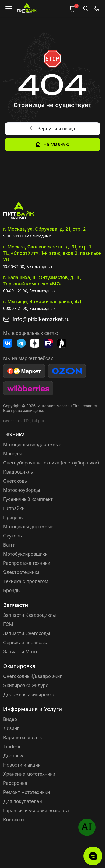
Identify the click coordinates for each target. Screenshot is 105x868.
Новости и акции (22, 765)
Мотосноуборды (22, 490)
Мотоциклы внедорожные (32, 445)
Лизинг (11, 728)
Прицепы (13, 518)
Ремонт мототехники (27, 792)
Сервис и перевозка (26, 643)
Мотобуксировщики (25, 554)
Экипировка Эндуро (26, 686)
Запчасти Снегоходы (27, 633)
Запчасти (16, 605)
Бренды (12, 591)
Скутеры (13, 536)
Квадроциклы (18, 472)
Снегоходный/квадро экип (33, 676)
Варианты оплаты (23, 738)
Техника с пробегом (26, 581)
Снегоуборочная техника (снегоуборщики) (51, 463)
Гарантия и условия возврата (36, 811)
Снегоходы (15, 481)
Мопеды (12, 454)
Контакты (14, 820)
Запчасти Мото (20, 652)
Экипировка (19, 666)
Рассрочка (15, 783)
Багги (9, 545)
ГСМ (8, 624)
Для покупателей (23, 801)
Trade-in (12, 747)
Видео (10, 719)
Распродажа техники (27, 563)
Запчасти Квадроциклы (29, 615)
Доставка (14, 756)
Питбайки (14, 508)
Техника (14, 434)
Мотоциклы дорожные (28, 527)
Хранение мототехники (29, 774)
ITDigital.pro (33, 421)
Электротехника (21, 572)
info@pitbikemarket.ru (41, 319)
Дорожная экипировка (29, 695)
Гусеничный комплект (28, 499)
